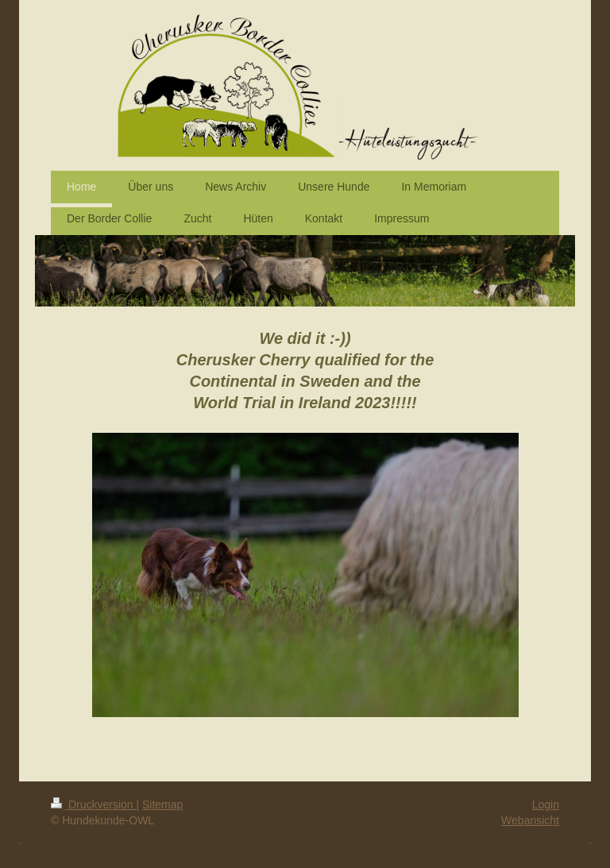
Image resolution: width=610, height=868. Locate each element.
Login (546, 804)
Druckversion (93, 804)
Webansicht (530, 820)
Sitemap (162, 804)
